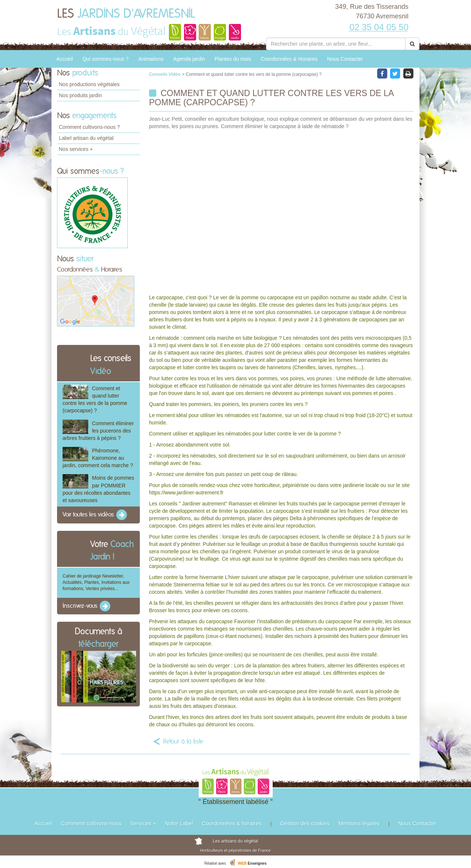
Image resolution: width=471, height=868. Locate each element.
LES (126, 14)
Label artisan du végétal (86, 138)
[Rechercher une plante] (336, 44)
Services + (143, 823)
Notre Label (179, 823)
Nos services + (76, 149)
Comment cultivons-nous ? (89, 127)
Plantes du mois (233, 59)
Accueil (65, 59)
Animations (151, 59)
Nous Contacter (345, 59)
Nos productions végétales (89, 84)
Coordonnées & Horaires (289, 59)
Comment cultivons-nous (91, 823)
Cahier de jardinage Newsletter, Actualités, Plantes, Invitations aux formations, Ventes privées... (96, 582)
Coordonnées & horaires (232, 823)
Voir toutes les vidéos (95, 515)
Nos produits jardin (80, 95)
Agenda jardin (189, 59)
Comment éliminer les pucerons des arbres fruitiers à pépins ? (98, 431)
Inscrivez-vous (87, 606)
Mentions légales (359, 823)
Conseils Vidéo (165, 74)
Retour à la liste (183, 742)
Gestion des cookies (305, 823)
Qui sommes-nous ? (105, 59)
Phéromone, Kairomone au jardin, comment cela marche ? (98, 458)
